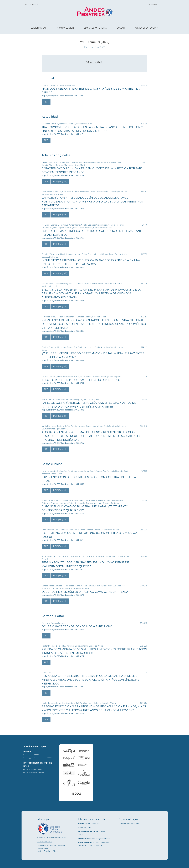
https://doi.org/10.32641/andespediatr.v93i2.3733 (63, 238)
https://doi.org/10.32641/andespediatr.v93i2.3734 (63, 443)
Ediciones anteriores (95, 28)
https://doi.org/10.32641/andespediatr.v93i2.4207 (63, 656)
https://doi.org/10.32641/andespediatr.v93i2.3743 (63, 514)
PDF (46, 102)
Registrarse (153, 4)
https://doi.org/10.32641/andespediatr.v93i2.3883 (63, 267)
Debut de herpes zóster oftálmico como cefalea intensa (85, 592)
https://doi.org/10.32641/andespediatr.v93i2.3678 (63, 595)
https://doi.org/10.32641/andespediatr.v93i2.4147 (63, 134)
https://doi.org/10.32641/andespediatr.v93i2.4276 (63, 687)
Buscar (121, 28)
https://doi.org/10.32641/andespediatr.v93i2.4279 (63, 713)
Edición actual (39, 28)
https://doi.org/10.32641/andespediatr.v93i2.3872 (63, 301)
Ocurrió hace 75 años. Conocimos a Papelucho (77, 626)
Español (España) (33, 4)
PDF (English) (60, 182)
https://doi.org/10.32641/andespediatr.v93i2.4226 (63, 96)
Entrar (162, 4)
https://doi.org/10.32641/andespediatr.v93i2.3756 (63, 175)
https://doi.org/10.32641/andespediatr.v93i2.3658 (63, 484)
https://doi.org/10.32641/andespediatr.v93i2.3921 (62, 540)
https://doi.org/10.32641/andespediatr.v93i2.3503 (63, 360)
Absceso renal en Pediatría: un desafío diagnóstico (81, 380)
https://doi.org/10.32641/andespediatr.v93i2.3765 (63, 383)
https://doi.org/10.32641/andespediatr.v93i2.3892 (63, 410)
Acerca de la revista (146, 28)
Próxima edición (65, 28)
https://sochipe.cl (45, 842)
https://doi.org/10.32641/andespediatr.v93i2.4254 (63, 630)
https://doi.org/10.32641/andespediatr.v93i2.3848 (63, 331)
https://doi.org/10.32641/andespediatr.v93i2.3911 (62, 570)
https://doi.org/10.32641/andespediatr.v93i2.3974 (63, 209)
